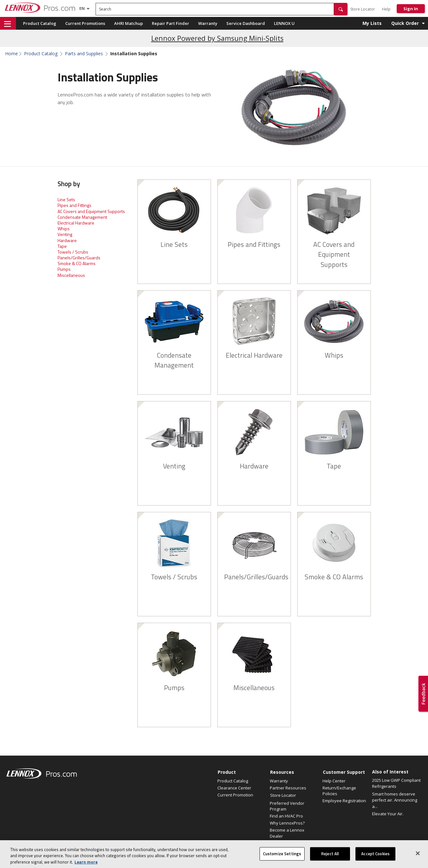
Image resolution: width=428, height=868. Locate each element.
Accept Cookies (375, 860)
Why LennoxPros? (287, 823)
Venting (65, 234)
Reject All (330, 860)
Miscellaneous (71, 275)
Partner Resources (288, 788)
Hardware (67, 240)
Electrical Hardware (76, 223)
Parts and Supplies (84, 54)
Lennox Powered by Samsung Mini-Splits (217, 38)
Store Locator (363, 9)
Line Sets (66, 199)
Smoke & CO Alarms (77, 263)
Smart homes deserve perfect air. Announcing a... (395, 800)
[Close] (418, 860)
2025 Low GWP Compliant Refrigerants (396, 783)
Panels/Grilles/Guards (79, 258)
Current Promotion (235, 795)
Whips (64, 228)
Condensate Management (82, 217)
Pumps (64, 269)
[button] (341, 9)
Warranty (208, 23)
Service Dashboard (246, 23)
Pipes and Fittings (74, 205)
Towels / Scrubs (73, 252)
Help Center (334, 781)
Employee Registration (344, 801)
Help (386, 9)
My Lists (372, 23)
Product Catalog (40, 23)
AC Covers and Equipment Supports (91, 211)
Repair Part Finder (171, 23)
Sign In (411, 9)
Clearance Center (234, 788)
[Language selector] (82, 8)
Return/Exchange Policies (339, 791)
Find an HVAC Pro (286, 816)
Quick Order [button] (405, 23)
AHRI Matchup (128, 23)
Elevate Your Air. (388, 814)
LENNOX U (284, 23)
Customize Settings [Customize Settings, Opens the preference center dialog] (282, 860)
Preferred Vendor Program (287, 806)
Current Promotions (85, 23)
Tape (62, 246)
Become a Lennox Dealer (287, 833)
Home (12, 54)
